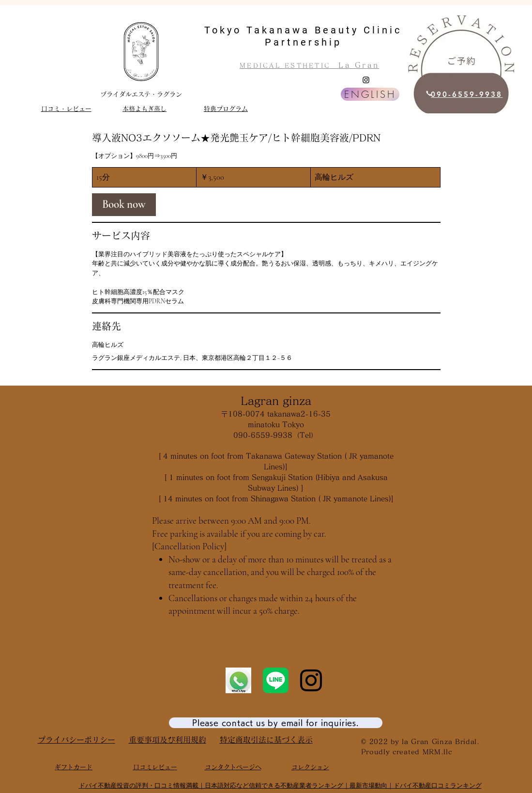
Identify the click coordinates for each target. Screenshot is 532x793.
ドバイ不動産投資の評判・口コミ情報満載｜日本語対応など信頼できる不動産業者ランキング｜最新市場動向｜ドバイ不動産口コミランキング (280, 785)
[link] (124, 205)
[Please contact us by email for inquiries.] (276, 723)
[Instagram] (366, 80)
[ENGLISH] (370, 94)
